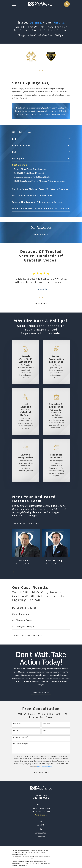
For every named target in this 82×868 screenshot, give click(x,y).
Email (44, 731)
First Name (17, 724)
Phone (16, 731)
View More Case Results (28, 636)
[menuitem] (40, 139)
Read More (41, 304)
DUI (41, 829)
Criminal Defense (41, 833)
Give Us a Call (41, 692)
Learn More (41, 235)
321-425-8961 (41, 798)
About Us (41, 825)
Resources (41, 837)
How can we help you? (21, 744)
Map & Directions (41, 815)
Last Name (46, 724)
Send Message (41, 773)
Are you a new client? (21, 737)
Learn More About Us (27, 523)
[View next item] (43, 70)
